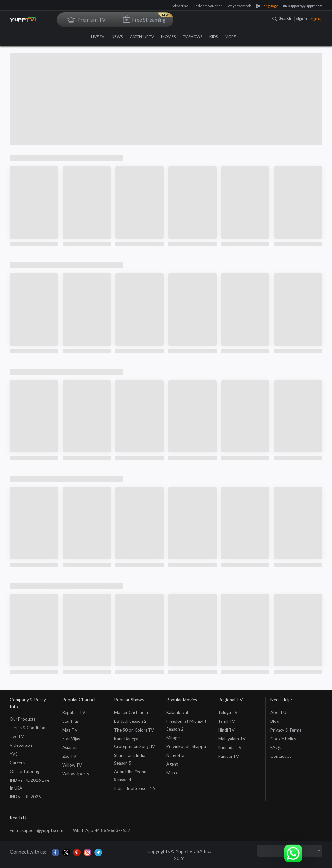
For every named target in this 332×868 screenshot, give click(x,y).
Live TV (17, 736)
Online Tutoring (24, 771)
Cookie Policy (283, 739)
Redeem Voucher (208, 6)
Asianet (69, 747)
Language (267, 6)
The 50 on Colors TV (134, 730)
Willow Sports (76, 774)
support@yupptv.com (303, 6)
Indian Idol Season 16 (135, 788)
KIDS (213, 36)
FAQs (276, 747)
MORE (233, 36)
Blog (275, 721)
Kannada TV (230, 747)
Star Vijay (71, 739)
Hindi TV (226, 730)
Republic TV (74, 712)
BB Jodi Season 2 (130, 721)
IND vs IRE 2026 (25, 797)
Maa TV (70, 730)
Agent (172, 764)
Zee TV (69, 756)
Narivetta (175, 755)
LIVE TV (98, 36)
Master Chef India (131, 712)
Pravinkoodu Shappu (186, 746)
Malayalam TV (232, 739)
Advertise (180, 6)
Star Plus (71, 721)
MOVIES (168, 36)
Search (282, 18)
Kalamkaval (177, 712)
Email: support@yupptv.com (36, 830)
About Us (279, 712)
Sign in (302, 19)
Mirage (173, 738)
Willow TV (72, 765)
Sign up (316, 19)
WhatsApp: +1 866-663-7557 (102, 830)
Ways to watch (239, 6)
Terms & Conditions (29, 728)
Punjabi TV (229, 756)
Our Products (23, 719)
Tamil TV (227, 721)
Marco (172, 773)
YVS (14, 754)
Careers (17, 763)
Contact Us (281, 756)
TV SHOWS (193, 36)
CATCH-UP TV (142, 36)
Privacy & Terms (286, 730)
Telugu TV (228, 712)
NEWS (117, 36)
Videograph (21, 745)
